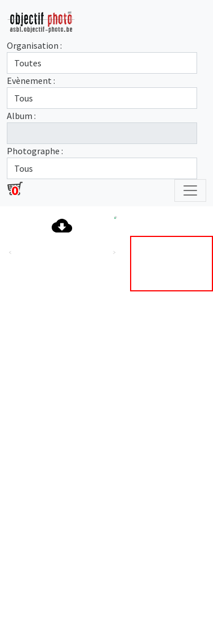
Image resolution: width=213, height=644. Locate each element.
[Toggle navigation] (190, 190)
